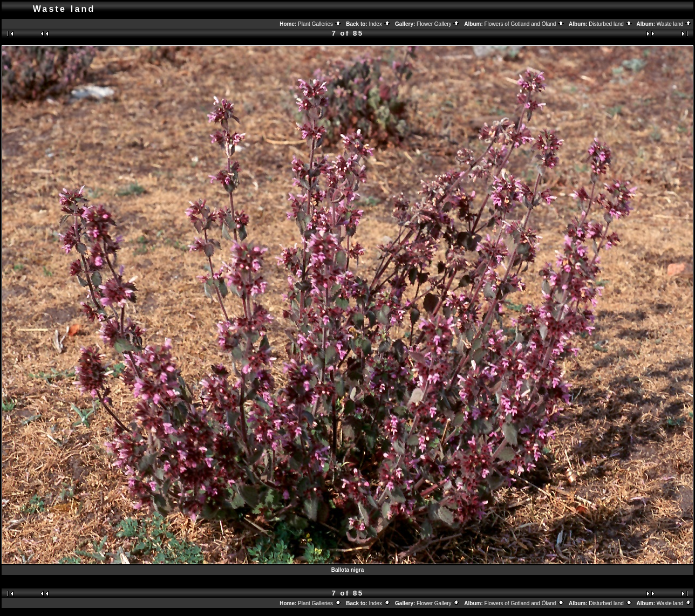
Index (379, 24)
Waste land (674, 24)
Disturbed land (610, 24)
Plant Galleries (320, 24)
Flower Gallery (438, 24)
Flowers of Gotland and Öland (525, 24)
